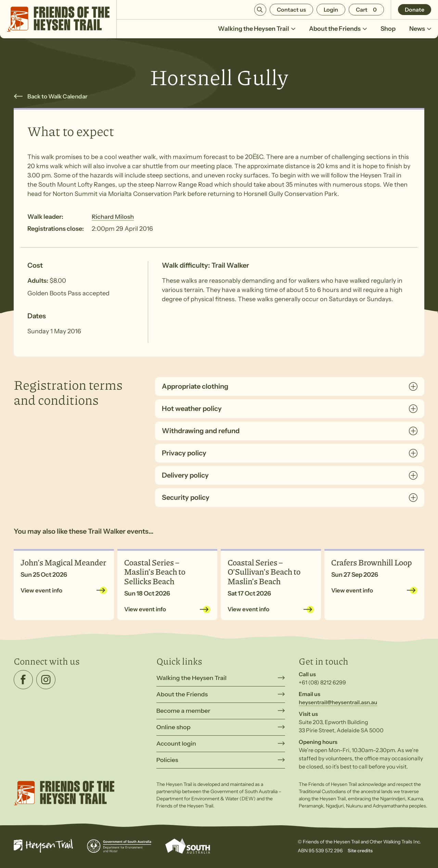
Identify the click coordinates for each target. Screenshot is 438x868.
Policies (167, 760)
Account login (176, 744)
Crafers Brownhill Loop (372, 562)
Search (260, 10)
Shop (388, 29)
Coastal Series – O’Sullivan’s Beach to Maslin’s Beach (264, 571)
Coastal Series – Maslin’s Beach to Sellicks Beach (155, 571)
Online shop (173, 727)
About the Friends (338, 29)
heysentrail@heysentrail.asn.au (338, 702)
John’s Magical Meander (63, 562)
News (420, 29)
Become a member (183, 711)
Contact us (291, 10)
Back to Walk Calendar (57, 96)
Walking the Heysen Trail (257, 29)
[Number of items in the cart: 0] (366, 10)
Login (331, 10)
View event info (41, 590)
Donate (415, 10)
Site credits (360, 851)
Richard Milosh (113, 217)
